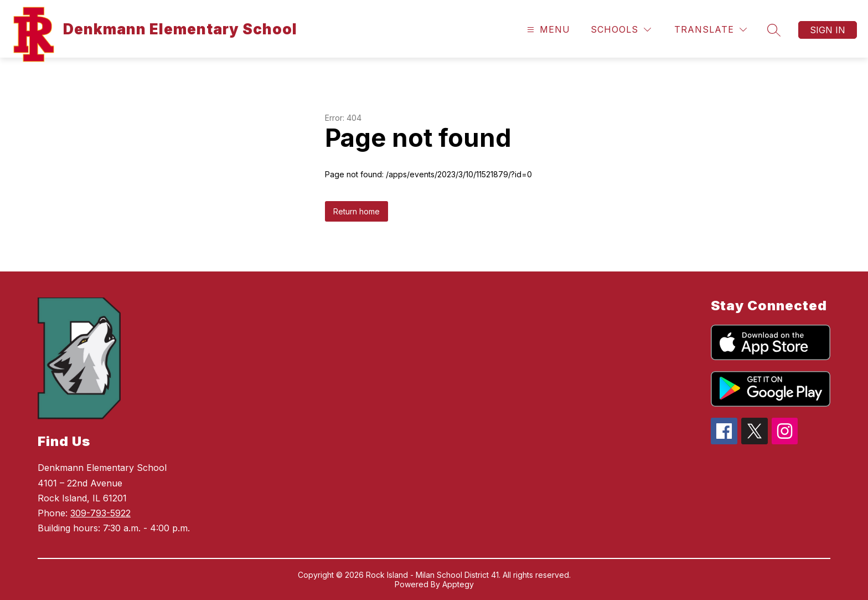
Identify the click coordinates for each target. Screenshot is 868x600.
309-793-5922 (100, 513)
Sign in (828, 30)
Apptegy (458, 584)
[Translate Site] (711, 30)
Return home (356, 211)
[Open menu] (547, 30)
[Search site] (774, 30)
